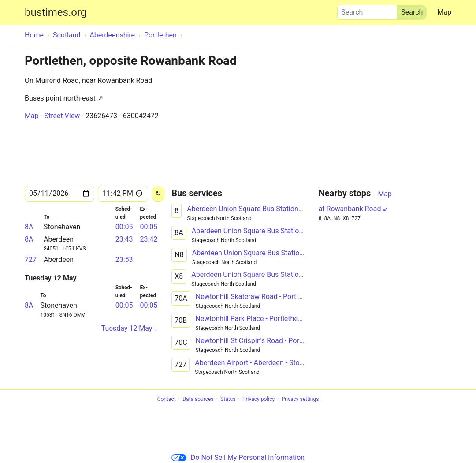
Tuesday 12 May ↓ (130, 328)
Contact (167, 399)
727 (31, 260)
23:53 (124, 260)
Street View (62, 116)
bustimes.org (56, 12)
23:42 (149, 239)
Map (444, 12)
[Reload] (158, 194)
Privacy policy (258, 399)
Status (228, 399)
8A (29, 227)
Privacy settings (300, 399)
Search (367, 10)
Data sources (198, 399)
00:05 (124, 227)
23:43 (124, 239)
